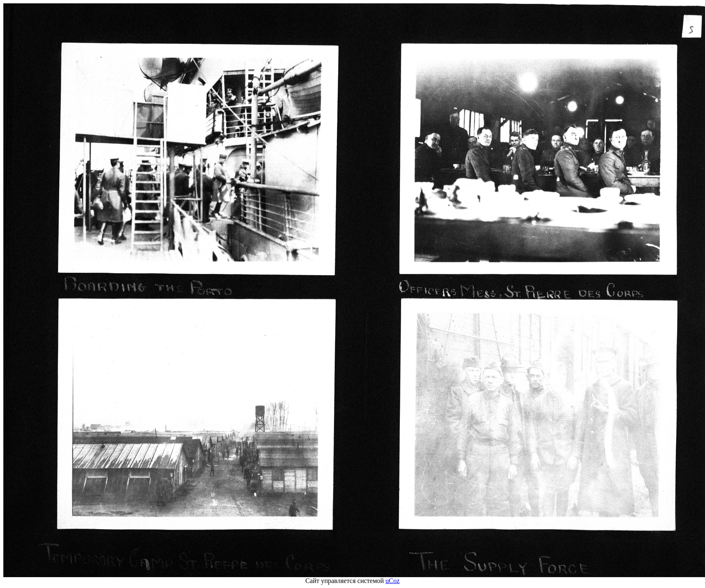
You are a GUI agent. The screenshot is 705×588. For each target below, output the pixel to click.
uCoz (393, 581)
